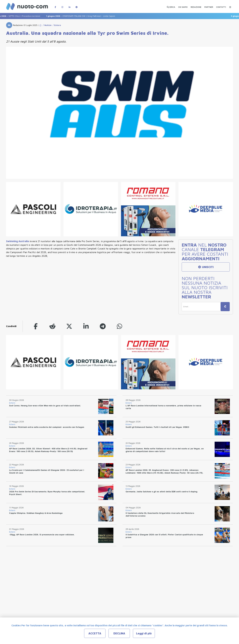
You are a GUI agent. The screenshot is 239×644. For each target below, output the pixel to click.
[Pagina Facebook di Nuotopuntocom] (55, 6)
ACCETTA (95, 633)
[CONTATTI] (221, 6)
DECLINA (119, 633)
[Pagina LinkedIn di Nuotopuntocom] (70, 6)
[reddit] (52, 326)
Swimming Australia (17, 241)
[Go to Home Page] (40, 25)
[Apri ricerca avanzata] (171, 6)
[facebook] (36, 326)
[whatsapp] (120, 326)
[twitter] (69, 326)
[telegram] (103, 326)
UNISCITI (206, 267)
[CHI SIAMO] (183, 6)
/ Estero (56, 25)
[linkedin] (86, 326)
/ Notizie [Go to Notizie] (47, 25)
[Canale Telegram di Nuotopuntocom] (77, 6)
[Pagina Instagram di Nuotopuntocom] (62, 6)
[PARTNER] (209, 6)
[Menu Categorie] (230, 6)
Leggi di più (144, 633)
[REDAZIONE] (196, 6)
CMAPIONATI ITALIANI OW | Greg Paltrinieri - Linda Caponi (84, 16)
